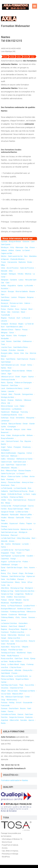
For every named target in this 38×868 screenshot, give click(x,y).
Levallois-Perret (29, 606)
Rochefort (5, 289)
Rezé (10, 368)
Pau (22, 441)
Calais (9, 435)
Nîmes (3, 312)
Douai (12, 418)
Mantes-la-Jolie (26, 529)
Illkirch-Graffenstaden (9, 453)
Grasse (32, 247)
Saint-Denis (5, 641)
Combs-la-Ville (6, 506)
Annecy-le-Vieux (28, 482)
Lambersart (5, 421)
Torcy (10, 500)
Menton (4, 256)
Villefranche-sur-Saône (24, 459)
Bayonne (28, 441)
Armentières (20, 418)
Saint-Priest (10, 465)
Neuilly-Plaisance (13, 656)
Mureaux (11, 518)
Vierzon (4, 291)
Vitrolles (21, 274)
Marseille (4, 271)
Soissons (26, 242)
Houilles (4, 518)
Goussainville (28, 703)
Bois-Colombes (20, 597)
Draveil (15, 573)
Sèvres (3, 620)
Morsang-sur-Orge (17, 588)
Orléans (29, 371)
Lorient (27, 388)
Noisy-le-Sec (16, 647)
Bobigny (4, 650)
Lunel (3, 341)
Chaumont (5, 385)
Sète (15, 336)
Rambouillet (14, 515)
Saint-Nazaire (6, 371)
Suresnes (32, 617)
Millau (3, 265)
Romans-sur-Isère (16, 303)
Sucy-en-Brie (30, 685)
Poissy (28, 518)
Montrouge (23, 615)
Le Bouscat (26, 318)
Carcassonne (12, 262)
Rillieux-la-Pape (11, 471)
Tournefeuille (5, 315)
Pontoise (4, 703)
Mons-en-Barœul (7, 406)
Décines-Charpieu (25, 471)
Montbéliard (5, 300)
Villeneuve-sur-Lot (7, 377)
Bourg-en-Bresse (15, 242)
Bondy (26, 658)
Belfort (3, 570)
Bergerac (30, 297)
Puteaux (4, 600)
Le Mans (25, 476)
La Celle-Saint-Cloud (8, 538)
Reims (3, 383)
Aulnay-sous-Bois (14, 638)
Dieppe (3, 494)
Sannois (20, 714)
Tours (3, 344)
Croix (20, 415)
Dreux (17, 309)
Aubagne (4, 274)
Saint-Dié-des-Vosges (15, 568)
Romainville (11, 644)
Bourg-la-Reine (14, 629)
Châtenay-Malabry (7, 617)
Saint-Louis (5, 456)
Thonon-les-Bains (14, 482)
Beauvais (9, 429)
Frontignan (22, 336)
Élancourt (14, 535)
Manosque (20, 247)
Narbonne (22, 262)
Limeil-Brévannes (7, 670)
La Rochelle (29, 286)
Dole (22, 353)
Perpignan (17, 447)
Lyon (3, 465)
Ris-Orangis (29, 573)
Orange (13, 559)
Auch (18, 318)
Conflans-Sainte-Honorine (10, 529)
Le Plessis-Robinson (15, 606)
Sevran (3, 635)
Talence (18, 330)
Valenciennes (6, 409)
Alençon (17, 429)
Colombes (5, 612)
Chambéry (10, 479)
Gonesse (4, 708)
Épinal (3, 568)
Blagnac (4, 318)
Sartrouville (20, 518)
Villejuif (3, 691)
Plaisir (3, 521)
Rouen (31, 491)
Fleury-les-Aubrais (19, 371)
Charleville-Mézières (17, 259)
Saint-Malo (17, 341)
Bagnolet (24, 629)
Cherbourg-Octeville (8, 380)
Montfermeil (21, 653)
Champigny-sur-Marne (27, 691)
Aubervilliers (5, 647)
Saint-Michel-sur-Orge (17, 576)
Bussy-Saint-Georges (16, 509)
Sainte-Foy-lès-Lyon (8, 474)
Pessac (25, 330)
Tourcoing (24, 412)
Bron (3, 471)
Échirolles (12, 350)
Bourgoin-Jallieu (7, 353)
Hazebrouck (5, 412)
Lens (3, 441)
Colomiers (16, 312)
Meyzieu (14, 468)
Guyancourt (14, 523)
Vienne (16, 353)
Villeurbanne (5, 468)
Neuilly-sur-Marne (15, 661)
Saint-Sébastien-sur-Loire (10, 365)
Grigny (21, 573)
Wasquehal (30, 418)
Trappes (29, 523)
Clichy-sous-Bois (21, 641)
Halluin (22, 406)
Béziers (9, 336)
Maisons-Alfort (18, 694)
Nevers (4, 400)
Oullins (3, 459)
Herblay (12, 703)
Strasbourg (27, 447)
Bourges (11, 291)
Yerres (24, 582)
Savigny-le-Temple (8, 512)
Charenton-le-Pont (16, 688)
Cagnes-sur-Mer (7, 253)
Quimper (24, 309)
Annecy (4, 482)
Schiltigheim (5, 450)
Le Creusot (21, 474)
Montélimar (5, 306)
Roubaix (11, 400)
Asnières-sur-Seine (24, 609)
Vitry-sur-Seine (13, 691)
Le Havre (27, 494)
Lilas (12, 641)
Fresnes (14, 673)
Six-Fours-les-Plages (22, 550)
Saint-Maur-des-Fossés (9, 685)
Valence (27, 303)
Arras (3, 435)
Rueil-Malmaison (17, 603)
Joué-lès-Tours (6, 347)
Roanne (33, 359)
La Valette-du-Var (7, 550)
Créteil (27, 697)
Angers (24, 377)
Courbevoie (13, 615)
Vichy (12, 247)
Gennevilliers (23, 623)
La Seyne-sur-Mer (19, 556)
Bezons (23, 708)
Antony (3, 606)
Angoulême (12, 286)
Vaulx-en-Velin (21, 465)
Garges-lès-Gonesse (17, 717)
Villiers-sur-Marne (7, 676)
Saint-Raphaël (6, 556)
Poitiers (25, 562)
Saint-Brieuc (5, 297)
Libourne (4, 321)
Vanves (24, 617)
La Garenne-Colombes (9, 623)
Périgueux (22, 297)
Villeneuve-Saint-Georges (14, 697)
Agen (10, 374)
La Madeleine (17, 409)
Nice (26, 256)
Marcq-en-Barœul (15, 424)
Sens (26, 568)
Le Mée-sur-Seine (22, 512)
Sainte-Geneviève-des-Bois (25, 591)
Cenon (12, 333)
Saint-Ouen (19, 658)
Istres (3, 268)
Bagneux (4, 629)
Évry (9, 573)
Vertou (30, 365)
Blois (3, 359)
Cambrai (4, 424)
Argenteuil (5, 720)
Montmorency (12, 700)
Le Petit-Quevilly (7, 488)
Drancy (3, 664)
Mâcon (3, 476)
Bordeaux (13, 324)
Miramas (28, 274)
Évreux (3, 309)
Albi (2, 544)
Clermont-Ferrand (12, 441)
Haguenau (21, 453)
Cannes (18, 250)
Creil (3, 429)
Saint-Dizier (14, 385)
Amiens (12, 541)
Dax (27, 353)
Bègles (21, 324)
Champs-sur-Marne (17, 497)
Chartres (10, 309)
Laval (3, 388)
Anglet (3, 447)
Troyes (3, 262)
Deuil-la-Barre (14, 708)
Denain (25, 424)
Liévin (23, 429)
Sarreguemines (28, 394)
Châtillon (10, 597)
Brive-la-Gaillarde (22, 291)
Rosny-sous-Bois (7, 658)
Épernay (10, 383)
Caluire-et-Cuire (6, 462)
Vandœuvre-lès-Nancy (14, 388)
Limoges (15, 565)
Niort (34, 538)
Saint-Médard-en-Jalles (14, 327)
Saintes (20, 286)
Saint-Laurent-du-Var (15, 256)
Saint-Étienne (11, 359)
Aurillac (4, 286)
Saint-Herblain (6, 362)
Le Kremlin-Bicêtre (21, 676)
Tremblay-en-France (8, 653)
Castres (8, 544)
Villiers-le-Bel (14, 720)
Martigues (13, 274)
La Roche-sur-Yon (15, 562)
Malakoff (22, 626)
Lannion (14, 297)
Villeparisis (5, 515)
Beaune (32, 291)
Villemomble (12, 635)
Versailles (4, 523)
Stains (29, 653)
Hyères (3, 547)
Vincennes (5, 688)
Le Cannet (26, 250)
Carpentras (5, 559)
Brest (31, 309)
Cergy (3, 700)
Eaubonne (29, 717)
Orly (2, 697)
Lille (9, 403)
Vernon (13, 306)
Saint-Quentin (6, 244)
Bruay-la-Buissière (7, 438)
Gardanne (14, 280)
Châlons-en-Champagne (23, 383)
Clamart (11, 600)
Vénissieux (11, 459)
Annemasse (5, 485)
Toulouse (12, 318)
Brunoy (3, 573)
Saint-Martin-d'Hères (21, 347)
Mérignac (4, 333)
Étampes (21, 579)
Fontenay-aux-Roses (18, 612)
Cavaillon (30, 556)
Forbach (4, 394)
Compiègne (12, 427)
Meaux (8, 503)
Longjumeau (19, 594)
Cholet (18, 377)
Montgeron (29, 588)
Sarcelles (24, 720)
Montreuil (21, 635)
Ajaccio (31, 720)
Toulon (19, 553)
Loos (16, 406)
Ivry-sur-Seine (6, 694)
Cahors (4, 374)
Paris (13, 485)
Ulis (9, 585)
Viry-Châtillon (11, 579)
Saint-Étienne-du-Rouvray (19, 491)
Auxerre (32, 568)
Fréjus (13, 553)
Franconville (5, 706)
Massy (17, 582)
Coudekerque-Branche (9, 415)
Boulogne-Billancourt (8, 609)
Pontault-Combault (20, 506)
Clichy (18, 617)
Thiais (21, 685)
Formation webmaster (10, 780)
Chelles (4, 500)
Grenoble (21, 350)
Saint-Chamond (23, 359)
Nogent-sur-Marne (22, 679)
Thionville (17, 394)
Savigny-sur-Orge (7, 594)
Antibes (11, 250)
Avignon (4, 562)
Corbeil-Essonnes (7, 582)
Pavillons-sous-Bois (17, 632)
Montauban (16, 544)
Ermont (19, 703)
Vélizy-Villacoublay (24, 538)
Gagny (23, 664)
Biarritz (3, 444)
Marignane (5, 280)
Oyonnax (4, 242)
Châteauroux (27, 341)
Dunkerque (5, 418)
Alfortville (18, 670)
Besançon (5, 303)
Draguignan (5, 553)
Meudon (19, 600)
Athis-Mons (5, 588)
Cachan (4, 682)
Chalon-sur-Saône (14, 476)
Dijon (3, 294)
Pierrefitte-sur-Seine (16, 650)
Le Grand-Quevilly (20, 488)
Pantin (3, 656)
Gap (26, 247)
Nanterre (4, 626)
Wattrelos (19, 400)
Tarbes (10, 447)
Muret (23, 312)
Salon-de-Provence (27, 268)
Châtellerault (5, 565)
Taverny (11, 711)
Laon (33, 242)
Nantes (4, 368)
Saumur (31, 377)
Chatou (22, 523)
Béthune (30, 435)
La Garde (25, 544)
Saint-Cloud (13, 626)
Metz (10, 394)
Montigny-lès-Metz (8, 397)
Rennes (9, 341)
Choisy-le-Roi (28, 670)
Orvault (23, 365)
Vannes (4, 391)
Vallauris (4, 250)
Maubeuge (15, 412)
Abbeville (4, 541)
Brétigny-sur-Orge (7, 591)
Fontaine (4, 350)
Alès (9, 312)
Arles (11, 271)
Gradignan (5, 324)
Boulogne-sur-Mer (19, 435)
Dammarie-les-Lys (20, 500)
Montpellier (5, 339)
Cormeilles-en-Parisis (8, 714)
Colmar (29, 453)
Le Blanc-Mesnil (13, 664)
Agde (3, 336)
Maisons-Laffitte (26, 515)
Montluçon (5, 247)
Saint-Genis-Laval (20, 462)
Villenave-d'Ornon (7, 330)
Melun (27, 509)
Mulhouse (14, 456)
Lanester (11, 391)
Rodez (30, 262)
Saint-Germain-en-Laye (9, 532)
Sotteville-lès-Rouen (15, 494)
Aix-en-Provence (13, 268)
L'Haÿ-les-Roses (16, 667)
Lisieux (21, 280)
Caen (8, 283)
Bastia (3, 723)
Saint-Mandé (5, 673)
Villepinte (25, 647)
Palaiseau (4, 576)
